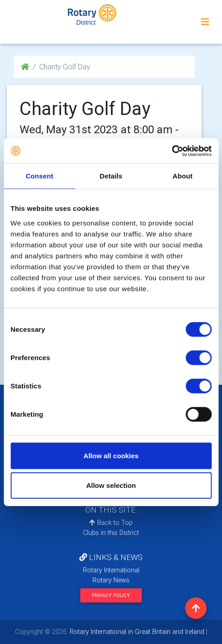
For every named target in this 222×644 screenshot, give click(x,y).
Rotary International (111, 570)
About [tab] (183, 176)
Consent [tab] (39, 176)
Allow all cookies (111, 455)
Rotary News (111, 580)
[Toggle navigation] (205, 22)
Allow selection (111, 485)
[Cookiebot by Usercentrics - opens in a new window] (172, 151)
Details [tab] (111, 176)
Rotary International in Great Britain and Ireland (136, 632)
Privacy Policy (111, 595)
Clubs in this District (111, 533)
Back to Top (111, 523)
